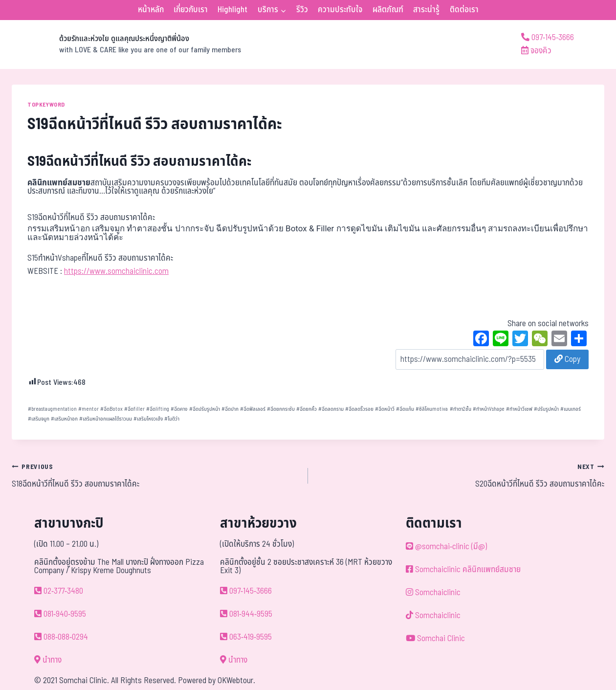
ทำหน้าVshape (489, 409)
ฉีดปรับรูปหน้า (205, 409)
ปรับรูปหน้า (546, 409)
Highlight (232, 10)
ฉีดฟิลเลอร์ (253, 409)
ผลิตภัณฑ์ (388, 10)
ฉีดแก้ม (405, 409)
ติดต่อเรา (464, 10)
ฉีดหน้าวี (385, 409)
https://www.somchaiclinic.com (116, 271)
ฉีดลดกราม (331, 409)
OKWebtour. (236, 681)
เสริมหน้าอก (64, 419)
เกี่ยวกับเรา (191, 10)
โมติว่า (172, 419)
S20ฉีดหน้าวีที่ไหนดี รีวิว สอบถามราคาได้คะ (460, 475)
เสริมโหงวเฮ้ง (148, 419)
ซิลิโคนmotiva (432, 409)
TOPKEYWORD (46, 105)
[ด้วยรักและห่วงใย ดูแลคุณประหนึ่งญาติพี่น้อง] (126, 45)
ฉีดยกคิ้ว (307, 409)
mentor (88, 409)
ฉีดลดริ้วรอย (359, 409)
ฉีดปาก (230, 409)
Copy (567, 359)
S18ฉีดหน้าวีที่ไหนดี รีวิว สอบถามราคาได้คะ (156, 475)
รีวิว (302, 10)
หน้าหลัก (151, 10)
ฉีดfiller (134, 409)
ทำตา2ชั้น (461, 409)
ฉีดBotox (111, 409)
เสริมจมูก (39, 419)
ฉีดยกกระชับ (281, 409)
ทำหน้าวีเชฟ (519, 409)
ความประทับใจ (340, 10)
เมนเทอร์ (571, 409)
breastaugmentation (52, 409)
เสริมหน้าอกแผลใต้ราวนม (106, 419)
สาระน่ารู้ (426, 10)
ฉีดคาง (179, 409)
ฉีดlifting (158, 409)
